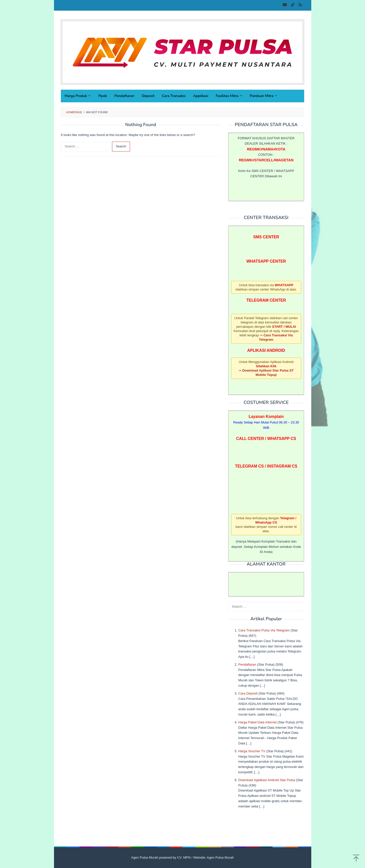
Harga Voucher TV (252, 751)
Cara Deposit (248, 693)
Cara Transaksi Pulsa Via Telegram (264, 630)
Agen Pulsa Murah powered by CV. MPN (161, 857)
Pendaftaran (247, 664)
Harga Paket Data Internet (257, 722)
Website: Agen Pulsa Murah (214, 857)
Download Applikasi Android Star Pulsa (267, 780)
